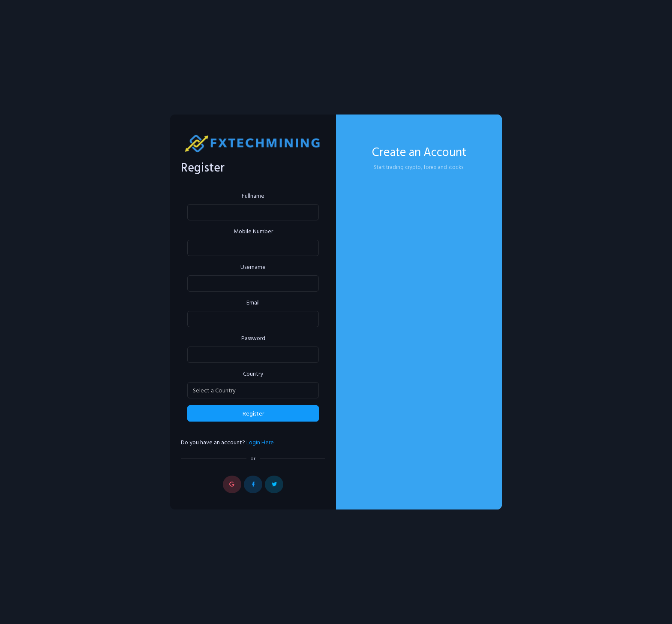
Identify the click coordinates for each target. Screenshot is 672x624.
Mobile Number (253, 232)
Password (253, 339)
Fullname (253, 196)
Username (253, 267)
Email (253, 303)
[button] (232, 484)
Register (253, 414)
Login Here (260, 443)
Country (253, 374)
